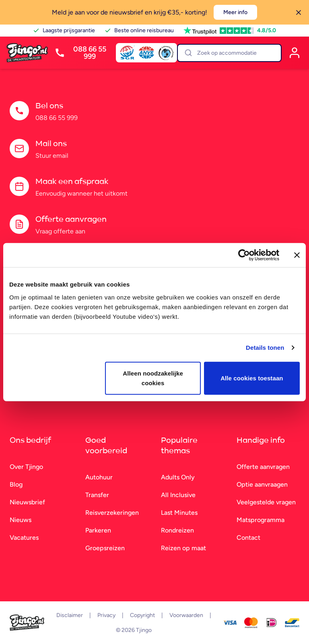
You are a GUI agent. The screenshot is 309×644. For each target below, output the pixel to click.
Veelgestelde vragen (266, 502)
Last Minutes (179, 513)
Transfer (97, 495)
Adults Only (178, 477)
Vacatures (24, 538)
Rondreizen (177, 530)
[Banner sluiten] (297, 255)
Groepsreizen (105, 548)
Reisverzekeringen (112, 513)
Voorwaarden (186, 615)
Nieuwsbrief (27, 502)
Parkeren (98, 530)
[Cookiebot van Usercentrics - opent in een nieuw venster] (244, 255)
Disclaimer (70, 615)
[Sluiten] (299, 12)
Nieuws (21, 520)
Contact (248, 538)
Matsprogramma (261, 520)
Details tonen (265, 348)
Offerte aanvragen (263, 467)
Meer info (235, 12)
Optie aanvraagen (262, 484)
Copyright (142, 615)
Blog (16, 484)
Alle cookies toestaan (252, 378)
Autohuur (99, 477)
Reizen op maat (183, 548)
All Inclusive (178, 495)
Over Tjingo (26, 467)
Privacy (106, 615)
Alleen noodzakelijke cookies (153, 378)
